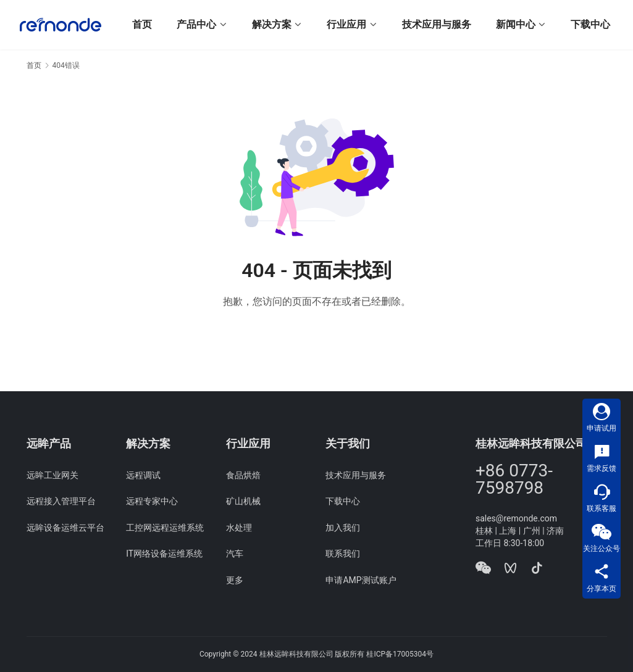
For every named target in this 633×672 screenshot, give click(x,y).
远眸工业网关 (52, 475)
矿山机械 (243, 501)
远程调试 (143, 475)
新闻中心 (516, 24)
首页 (142, 24)
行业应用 (346, 24)
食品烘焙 (243, 475)
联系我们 (343, 554)
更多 (235, 580)
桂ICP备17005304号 (400, 654)
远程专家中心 (152, 501)
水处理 (239, 528)
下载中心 (590, 24)
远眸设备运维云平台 (65, 528)
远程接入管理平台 (61, 501)
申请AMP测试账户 (361, 580)
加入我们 (343, 528)
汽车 (235, 554)
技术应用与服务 (437, 24)
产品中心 (196, 24)
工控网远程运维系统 (165, 528)
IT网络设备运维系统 (164, 554)
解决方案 (272, 24)
